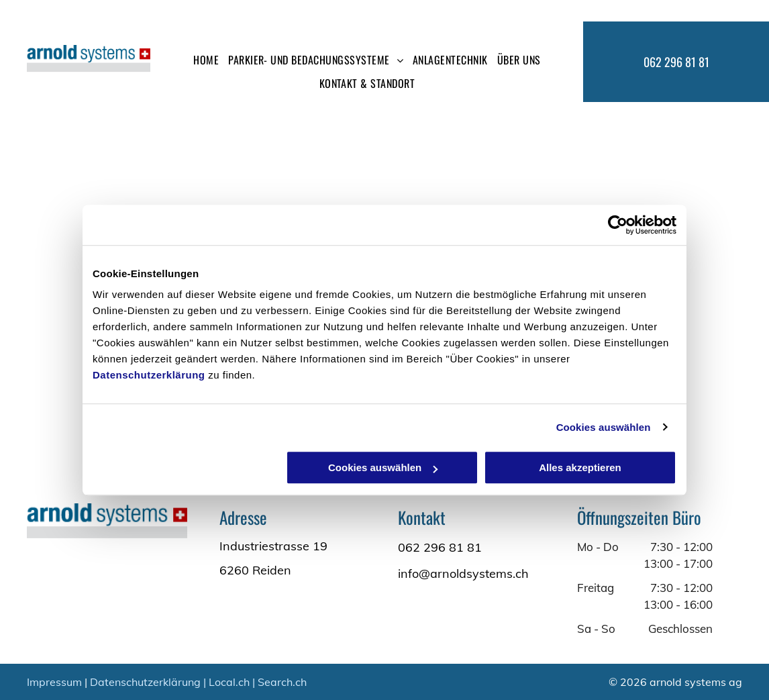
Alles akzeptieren (580, 467)
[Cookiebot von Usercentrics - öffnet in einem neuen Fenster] (618, 225)
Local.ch (229, 682)
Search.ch (282, 682)
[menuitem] (206, 60)
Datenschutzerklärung (149, 375)
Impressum (54, 682)
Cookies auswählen (604, 427)
